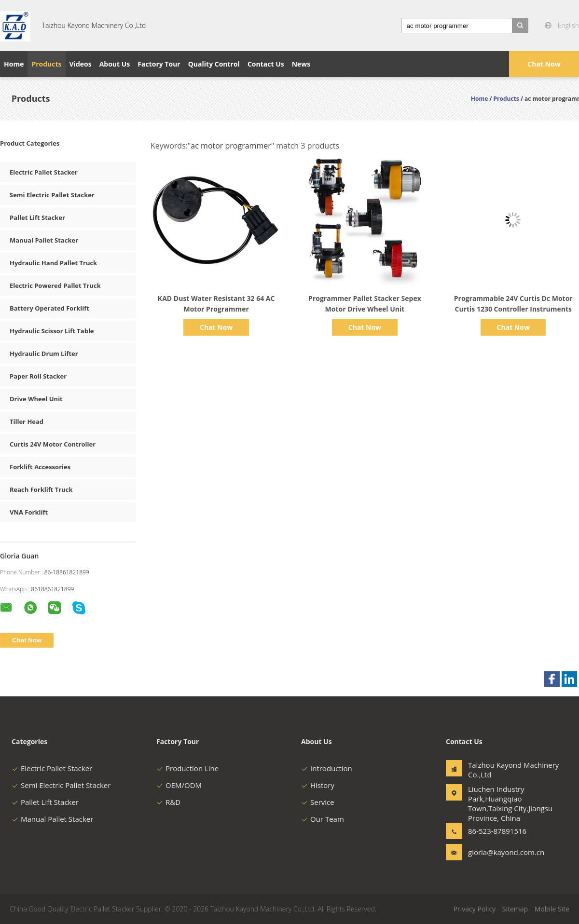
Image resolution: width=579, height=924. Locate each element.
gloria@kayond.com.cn (498, 852)
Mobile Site (552, 909)
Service (318, 802)
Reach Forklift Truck (41, 489)
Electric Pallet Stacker (44, 172)
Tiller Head (27, 421)
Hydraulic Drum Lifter (44, 353)
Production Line (187, 768)
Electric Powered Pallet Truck (55, 285)
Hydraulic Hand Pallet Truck (53, 263)
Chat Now (544, 64)
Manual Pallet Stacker (44, 240)
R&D (168, 802)
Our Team (323, 819)
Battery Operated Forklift (49, 308)
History (318, 785)
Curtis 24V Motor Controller (53, 444)
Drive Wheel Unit (36, 399)
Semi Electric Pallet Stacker (52, 195)
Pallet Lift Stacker (37, 217)
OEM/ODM (179, 785)
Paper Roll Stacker (38, 376)
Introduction (327, 768)
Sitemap (515, 909)
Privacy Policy (475, 909)
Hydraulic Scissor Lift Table (52, 331)
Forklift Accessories (40, 467)
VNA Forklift (29, 512)
